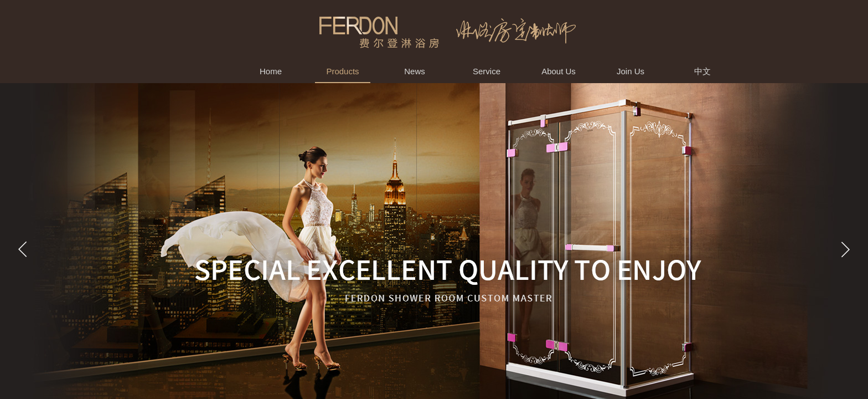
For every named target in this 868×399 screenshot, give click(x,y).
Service (487, 71)
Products (342, 71)
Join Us (631, 71)
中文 (702, 71)
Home (271, 71)
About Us (559, 71)
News (415, 71)
